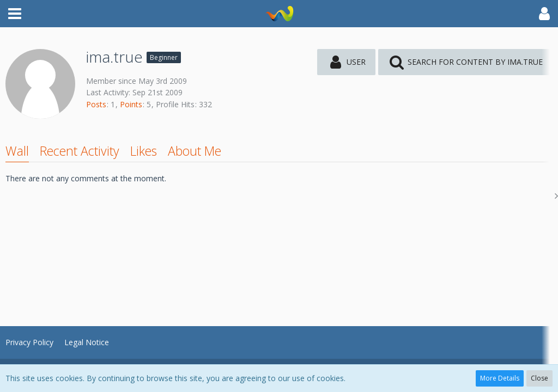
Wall (17, 151)
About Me (195, 151)
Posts (96, 104)
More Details (500, 378)
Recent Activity (80, 151)
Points (131, 104)
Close (539, 378)
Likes (144, 151)
